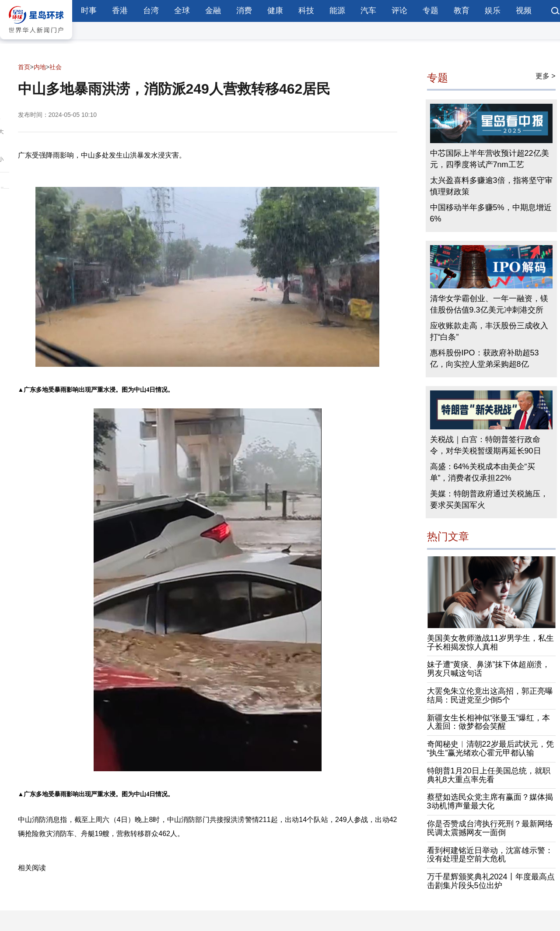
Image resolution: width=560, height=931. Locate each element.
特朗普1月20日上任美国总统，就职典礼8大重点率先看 (489, 775)
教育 (462, 11)
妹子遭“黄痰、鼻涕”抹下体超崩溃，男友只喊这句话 (489, 669)
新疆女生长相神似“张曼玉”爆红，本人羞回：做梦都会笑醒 (489, 722)
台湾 (151, 11)
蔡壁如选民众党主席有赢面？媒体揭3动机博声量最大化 (490, 801)
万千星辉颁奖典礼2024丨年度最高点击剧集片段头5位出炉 (491, 881)
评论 (399, 11)
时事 (89, 11)
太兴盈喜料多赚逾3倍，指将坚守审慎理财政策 (491, 186)
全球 (182, 11)
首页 (24, 67)
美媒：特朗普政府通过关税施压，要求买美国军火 (489, 499)
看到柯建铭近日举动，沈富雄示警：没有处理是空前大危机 (490, 855)
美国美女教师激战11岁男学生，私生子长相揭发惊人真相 (490, 643)
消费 (244, 11)
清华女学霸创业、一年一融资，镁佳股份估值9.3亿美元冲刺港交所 (489, 304)
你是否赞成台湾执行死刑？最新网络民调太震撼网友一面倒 (490, 828)
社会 (56, 67)
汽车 (368, 11)
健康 (275, 11)
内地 (40, 67)
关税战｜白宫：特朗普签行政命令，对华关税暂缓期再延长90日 (486, 445)
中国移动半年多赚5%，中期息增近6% (491, 213)
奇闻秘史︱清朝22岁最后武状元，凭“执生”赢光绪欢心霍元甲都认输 (490, 748)
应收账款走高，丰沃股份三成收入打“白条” (489, 331)
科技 (306, 11)
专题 (430, 11)
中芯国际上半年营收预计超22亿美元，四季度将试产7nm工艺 (490, 159)
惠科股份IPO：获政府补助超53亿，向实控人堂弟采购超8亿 (485, 358)
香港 (120, 11)
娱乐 (493, 11)
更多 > (546, 76)
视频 (524, 11)
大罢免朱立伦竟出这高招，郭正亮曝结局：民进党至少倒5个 (490, 696)
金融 (213, 11)
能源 (337, 11)
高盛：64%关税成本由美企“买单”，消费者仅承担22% (483, 472)
